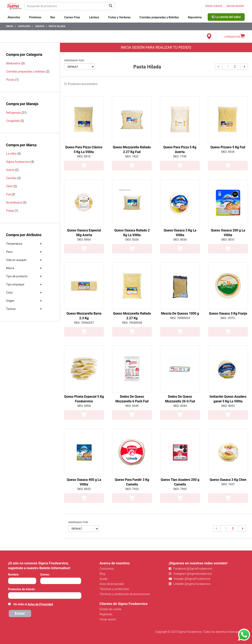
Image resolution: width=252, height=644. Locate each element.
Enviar (20, 613)
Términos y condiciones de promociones (125, 594)
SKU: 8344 (180, 406)
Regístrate (106, 614)
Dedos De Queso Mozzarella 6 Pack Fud (132, 399)
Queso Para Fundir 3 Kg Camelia (132, 482)
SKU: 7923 (132, 489)
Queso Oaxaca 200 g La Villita (228, 233)
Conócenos (107, 569)
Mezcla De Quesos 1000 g (180, 313)
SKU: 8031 (228, 240)
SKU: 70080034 (180, 318)
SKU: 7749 (180, 156)
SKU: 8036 (180, 240)
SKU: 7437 (228, 484)
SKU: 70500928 (132, 323)
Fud (8, 194)
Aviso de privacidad (112, 584)
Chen (9, 186)
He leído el (33, 604)
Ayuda (104, 579)
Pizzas (10, 80)
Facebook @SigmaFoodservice (190, 569)
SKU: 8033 (84, 489)
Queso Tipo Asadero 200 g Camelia (180, 482)
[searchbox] (10, 595)
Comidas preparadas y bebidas (26, 72)
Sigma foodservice (18, 162)
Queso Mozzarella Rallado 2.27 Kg (132, 316)
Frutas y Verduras (119, 17)
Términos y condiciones (114, 589)
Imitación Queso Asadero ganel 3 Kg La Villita (228, 399)
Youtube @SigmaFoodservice (190, 579)
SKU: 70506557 (84, 323)
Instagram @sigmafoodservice (190, 574)
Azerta (10, 170)
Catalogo (24, 26)
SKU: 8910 (84, 156)
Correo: (45, 575)
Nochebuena (14, 203)
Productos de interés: (22, 589)
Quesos (40, 26)
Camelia (11, 178)
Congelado (13, 121)
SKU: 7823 (132, 156)
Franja (10, 211)
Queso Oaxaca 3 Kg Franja (228, 313)
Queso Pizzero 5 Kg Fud (228, 147)
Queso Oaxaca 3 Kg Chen (228, 480)
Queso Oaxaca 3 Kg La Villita (180, 233)
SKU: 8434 (228, 152)
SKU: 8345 (132, 406)
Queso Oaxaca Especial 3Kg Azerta (84, 233)
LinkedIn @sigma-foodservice (190, 584)
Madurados (13, 63)
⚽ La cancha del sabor (226, 17)
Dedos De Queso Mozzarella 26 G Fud (180, 399)
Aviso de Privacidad (40, 604)
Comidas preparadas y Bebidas (159, 17)
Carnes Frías (72, 17)
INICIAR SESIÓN (235, 6)
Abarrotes (14, 17)
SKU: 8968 (84, 406)
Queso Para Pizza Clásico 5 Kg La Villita (84, 150)
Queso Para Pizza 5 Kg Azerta (180, 150)
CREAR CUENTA (214, 6)
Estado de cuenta (110, 609)
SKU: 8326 (132, 240)
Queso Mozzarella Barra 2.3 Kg (84, 316)
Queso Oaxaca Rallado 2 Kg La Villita (132, 233)
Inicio (10, 26)
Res (53, 17)
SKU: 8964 (84, 240)
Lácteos (94, 17)
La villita (11, 154)
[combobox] (45, 596)
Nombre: (14, 575)
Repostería (195, 17)
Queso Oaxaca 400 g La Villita (84, 482)
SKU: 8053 (228, 406)
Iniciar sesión (108, 619)
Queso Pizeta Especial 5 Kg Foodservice (84, 399)
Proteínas (35, 17)
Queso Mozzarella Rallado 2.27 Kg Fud (132, 150)
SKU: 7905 (180, 489)
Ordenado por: (74, 60)
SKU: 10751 (228, 318)
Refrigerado (13, 113)
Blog (102, 574)
